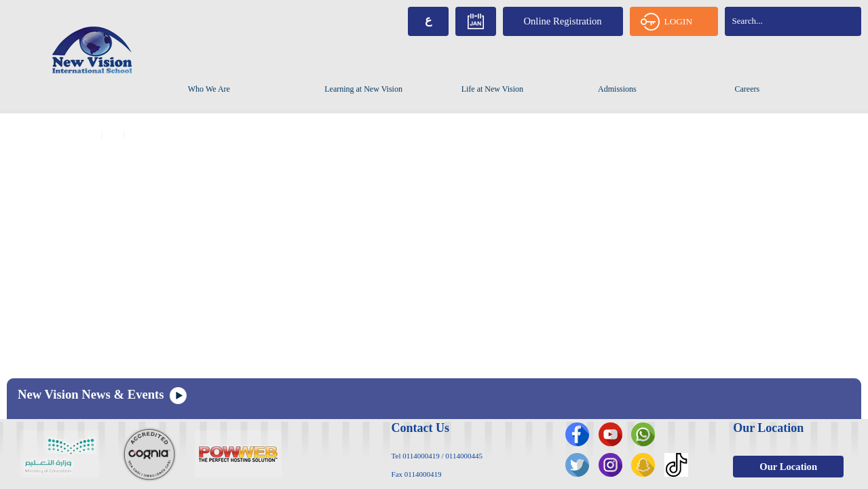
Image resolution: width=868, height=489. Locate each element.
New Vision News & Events (92, 394)
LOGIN (666, 22)
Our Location (788, 467)
